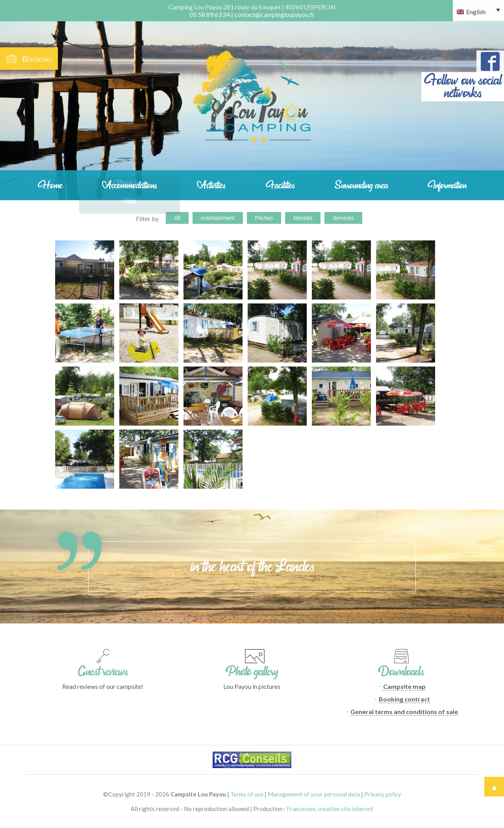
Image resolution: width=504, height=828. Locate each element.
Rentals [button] (303, 218)
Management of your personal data (314, 794)
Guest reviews (103, 672)
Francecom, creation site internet (330, 809)
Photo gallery (252, 672)
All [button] (177, 218)
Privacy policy (383, 794)
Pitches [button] (264, 218)
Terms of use (247, 794)
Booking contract (404, 699)
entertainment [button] (218, 218)
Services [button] (343, 218)
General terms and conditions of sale (404, 712)
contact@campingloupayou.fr (274, 14)
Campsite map (404, 686)
